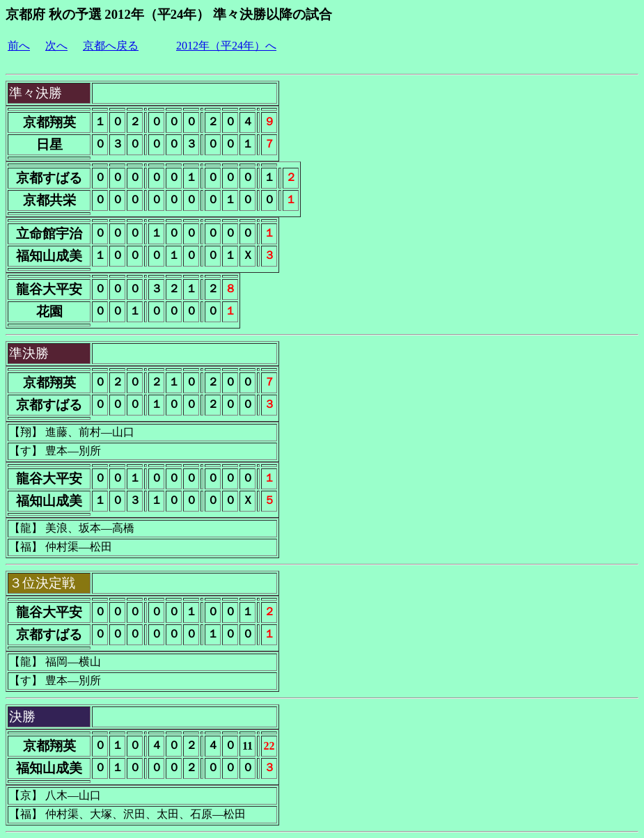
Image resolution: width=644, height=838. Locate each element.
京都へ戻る (111, 46)
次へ (56, 46)
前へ (19, 46)
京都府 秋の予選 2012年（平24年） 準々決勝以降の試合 (169, 14)
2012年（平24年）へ (226, 46)
